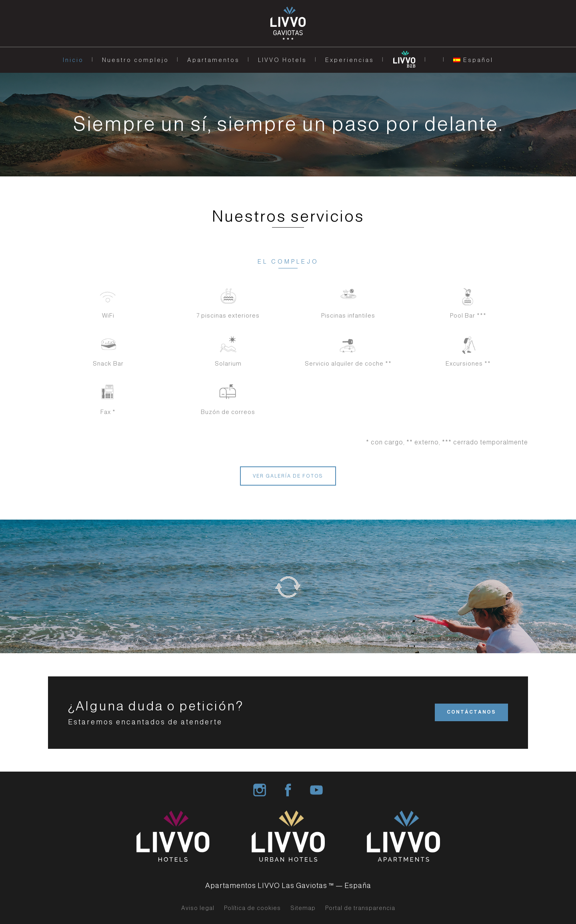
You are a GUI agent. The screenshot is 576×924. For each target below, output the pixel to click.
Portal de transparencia (360, 908)
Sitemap (303, 908)
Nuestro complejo (135, 60)
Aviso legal (198, 908)
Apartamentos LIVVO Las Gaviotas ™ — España (288, 886)
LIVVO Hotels (282, 60)
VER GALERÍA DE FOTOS (288, 476)
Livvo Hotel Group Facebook (288, 790)
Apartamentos (213, 60)
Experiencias (350, 60)
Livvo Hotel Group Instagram (260, 790)
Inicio (73, 60)
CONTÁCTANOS (471, 712)
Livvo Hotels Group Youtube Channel (316, 790)
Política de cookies (252, 908)
